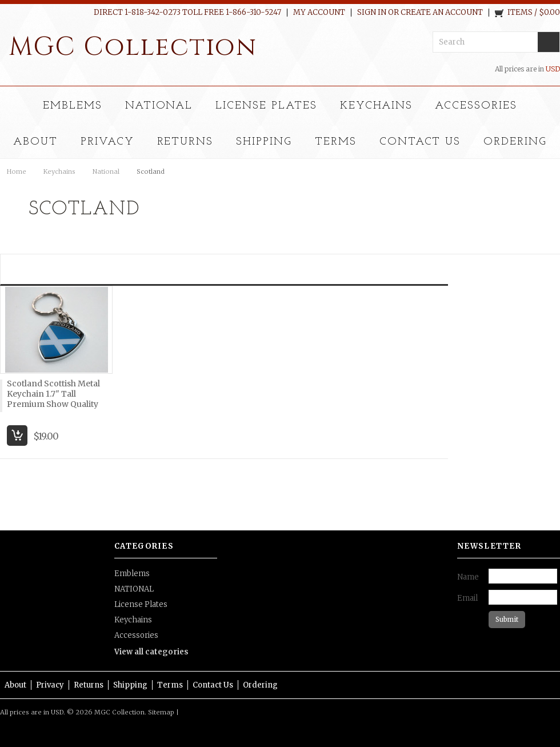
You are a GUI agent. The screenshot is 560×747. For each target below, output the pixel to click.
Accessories (476, 106)
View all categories (151, 652)
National (106, 171)
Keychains (376, 106)
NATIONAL (159, 106)
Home (17, 171)
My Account (319, 13)
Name (468, 577)
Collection (133, 47)
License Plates (266, 106)
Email (467, 598)
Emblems (73, 106)
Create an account (442, 13)
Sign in (372, 13)
